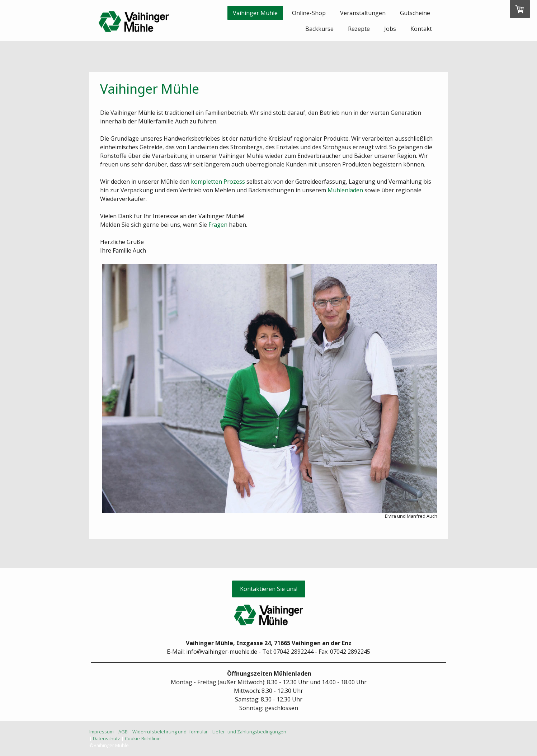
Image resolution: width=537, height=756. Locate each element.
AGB (123, 732)
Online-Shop (309, 13)
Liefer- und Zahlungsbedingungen (249, 732)
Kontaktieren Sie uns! (269, 589)
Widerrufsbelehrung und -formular (170, 732)
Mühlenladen (345, 190)
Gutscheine (415, 13)
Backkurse (319, 29)
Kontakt (421, 29)
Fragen (218, 225)
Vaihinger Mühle (255, 13)
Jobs (390, 29)
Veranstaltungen (363, 13)
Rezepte (359, 29)
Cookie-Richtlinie (143, 738)
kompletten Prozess (218, 182)
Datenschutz (107, 738)
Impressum (102, 732)
